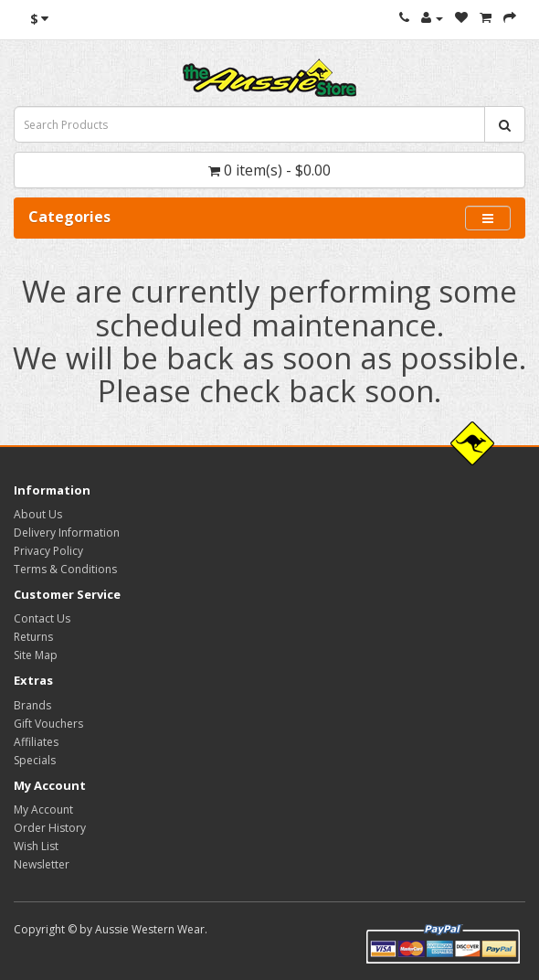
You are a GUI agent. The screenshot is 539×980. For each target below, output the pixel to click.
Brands (32, 705)
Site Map (36, 655)
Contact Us (42, 618)
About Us (38, 514)
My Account (43, 810)
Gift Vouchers (48, 724)
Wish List (36, 846)
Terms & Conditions (65, 569)
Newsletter (42, 864)
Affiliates (36, 742)
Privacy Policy (48, 551)
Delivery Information (67, 533)
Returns (33, 637)
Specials (35, 760)
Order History (50, 828)
